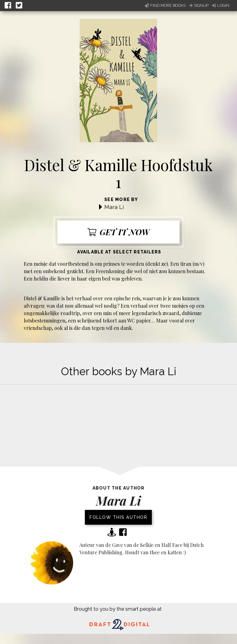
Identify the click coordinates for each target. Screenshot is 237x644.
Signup (199, 5)
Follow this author (118, 517)
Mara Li (114, 207)
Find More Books (165, 5)
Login (220, 5)
